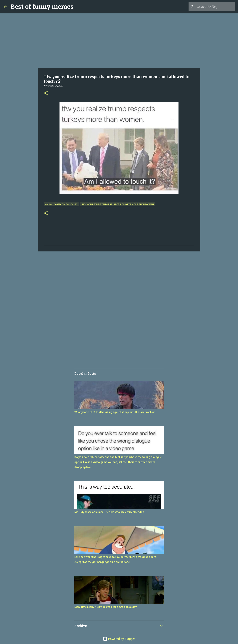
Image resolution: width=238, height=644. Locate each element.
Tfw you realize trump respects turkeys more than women (118, 204)
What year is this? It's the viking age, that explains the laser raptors (115, 412)
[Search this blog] (216, 7)
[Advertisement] (119, 41)
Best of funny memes (42, 7)
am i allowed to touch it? (61, 204)
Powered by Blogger (119, 639)
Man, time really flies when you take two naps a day (106, 607)
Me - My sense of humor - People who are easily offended (109, 512)
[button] (46, 93)
